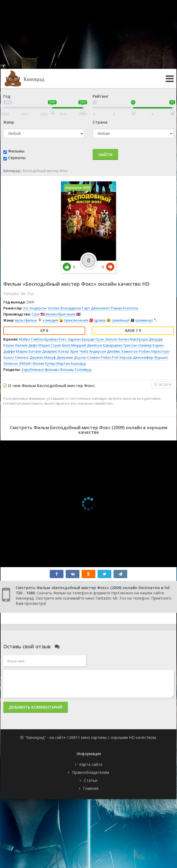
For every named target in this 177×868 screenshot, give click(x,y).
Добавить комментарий (36, 707)
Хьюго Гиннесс (16, 357)
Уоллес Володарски (64, 308)
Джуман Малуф (43, 357)
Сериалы (17, 158)
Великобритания (60, 314)
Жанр (9, 122)
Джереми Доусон (71, 357)
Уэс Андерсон (35, 308)
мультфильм (26, 320)
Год (7, 96)
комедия (50, 320)
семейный (121, 320)
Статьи (91, 780)
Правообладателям (91, 772)
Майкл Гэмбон (31, 339)
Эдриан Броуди (81, 339)
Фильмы (16, 151)
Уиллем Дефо (26, 345)
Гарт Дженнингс (96, 308)
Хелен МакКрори (133, 339)
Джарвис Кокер (56, 351)
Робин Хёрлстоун (154, 351)
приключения (76, 320)
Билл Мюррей (74, 345)
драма (100, 320)
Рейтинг (101, 96)
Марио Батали (29, 351)
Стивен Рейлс (99, 357)
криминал (144, 320)
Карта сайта (91, 764)
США (36, 314)
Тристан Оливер (137, 345)
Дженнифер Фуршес (150, 357)
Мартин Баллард (71, 363)
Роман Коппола (124, 308)
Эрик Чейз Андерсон (88, 351)
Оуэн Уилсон (106, 339)
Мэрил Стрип (50, 345)
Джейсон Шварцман (105, 345)
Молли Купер (44, 363)
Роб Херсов (122, 357)
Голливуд (83, 369)
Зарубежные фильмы (40, 369)
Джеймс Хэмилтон (123, 351)
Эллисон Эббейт (18, 363)
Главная (91, 788)
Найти (105, 155)
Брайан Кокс (56, 339)
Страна (100, 122)
